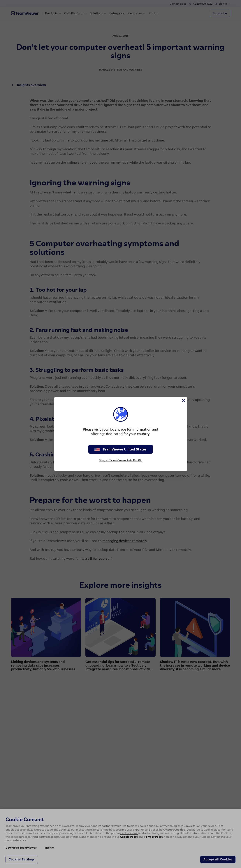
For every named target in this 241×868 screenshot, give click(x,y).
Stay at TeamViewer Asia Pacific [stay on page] (121, 460)
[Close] (183, 400)
